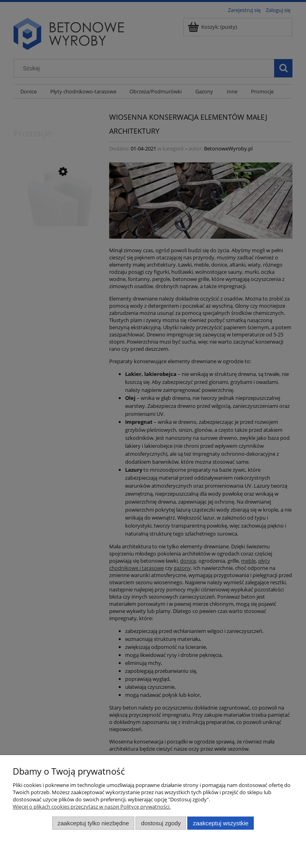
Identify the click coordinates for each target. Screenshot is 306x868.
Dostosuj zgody (161, 823)
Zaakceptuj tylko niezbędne (93, 823)
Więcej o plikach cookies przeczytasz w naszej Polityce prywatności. (92, 807)
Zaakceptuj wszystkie (221, 823)
